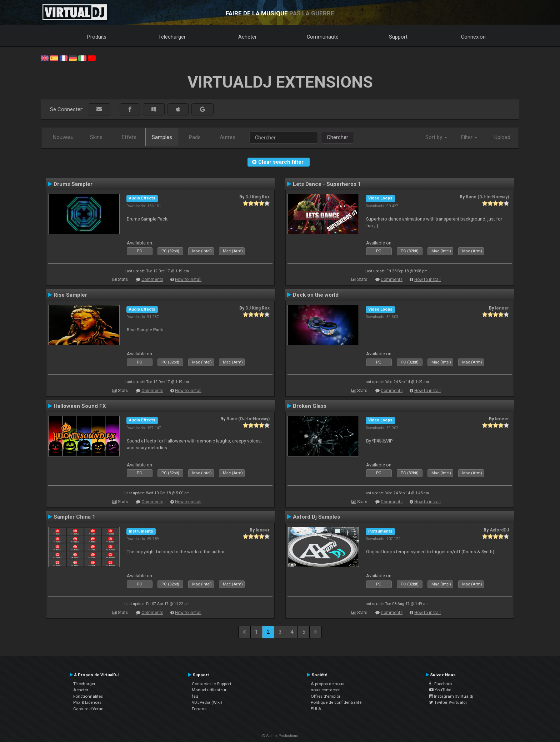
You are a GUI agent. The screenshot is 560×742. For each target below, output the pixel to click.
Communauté (323, 37)
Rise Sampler (70, 295)
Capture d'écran (88, 709)
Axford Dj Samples (316, 517)
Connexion (473, 37)
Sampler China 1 (74, 517)
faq (195, 696)
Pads (195, 137)
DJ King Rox (257, 197)
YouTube (440, 690)
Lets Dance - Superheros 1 (327, 184)
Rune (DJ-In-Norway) (487, 197)
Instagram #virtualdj (451, 696)
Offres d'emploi (325, 696)
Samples (162, 137)
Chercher (337, 137)
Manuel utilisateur (209, 690)
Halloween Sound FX (80, 406)
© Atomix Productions (280, 736)
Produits (97, 37)
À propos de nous (327, 684)
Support (398, 37)
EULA (316, 709)
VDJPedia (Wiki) (207, 702)
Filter (469, 137)
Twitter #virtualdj (448, 702)
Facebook (441, 684)
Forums (199, 709)
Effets (129, 137)
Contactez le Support (212, 684)
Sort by (436, 137)
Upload (502, 137)
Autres (227, 137)
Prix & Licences (87, 702)
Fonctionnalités (88, 696)
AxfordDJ (499, 530)
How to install (188, 280)
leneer (502, 308)
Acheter (247, 37)
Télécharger (172, 37)
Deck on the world (316, 295)
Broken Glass (310, 406)
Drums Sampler (73, 184)
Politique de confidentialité (336, 702)
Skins (96, 137)
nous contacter (325, 690)
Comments (152, 280)
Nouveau (63, 137)
